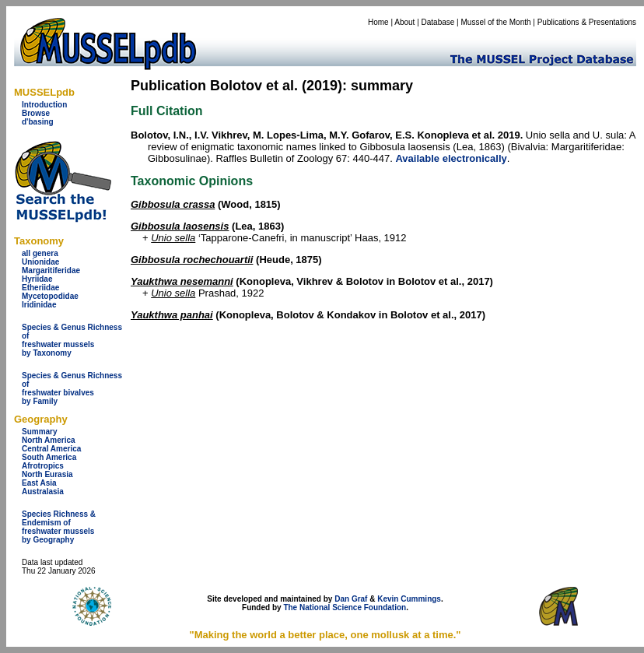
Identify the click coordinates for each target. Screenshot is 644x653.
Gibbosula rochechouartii (192, 260)
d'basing (38, 122)
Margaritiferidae (51, 270)
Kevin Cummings (409, 599)
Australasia (43, 492)
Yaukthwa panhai (172, 315)
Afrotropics (43, 466)
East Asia (39, 483)
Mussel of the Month (496, 22)
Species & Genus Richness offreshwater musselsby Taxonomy (72, 340)
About (404, 22)
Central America (51, 449)
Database (438, 22)
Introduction (44, 105)
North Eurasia (47, 474)
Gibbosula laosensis (180, 226)
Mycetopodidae (50, 296)
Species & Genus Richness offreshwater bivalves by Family (72, 388)
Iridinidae (39, 305)
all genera (40, 253)
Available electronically (451, 158)
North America (49, 440)
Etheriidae (40, 288)
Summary (40, 432)
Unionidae (40, 262)
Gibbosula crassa (173, 204)
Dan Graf (351, 599)
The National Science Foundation (345, 607)
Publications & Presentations (587, 22)
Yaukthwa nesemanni (182, 281)
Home (378, 22)
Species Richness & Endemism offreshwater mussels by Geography (59, 527)
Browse (36, 113)
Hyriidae (37, 279)
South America (49, 457)
